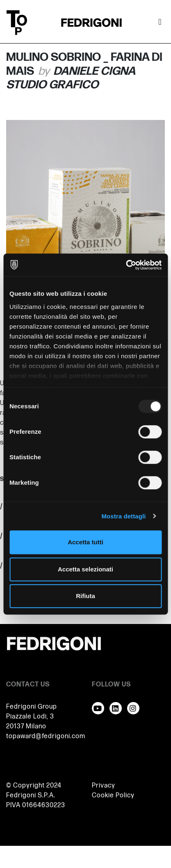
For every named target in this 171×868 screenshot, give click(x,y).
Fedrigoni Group (32, 707)
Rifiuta (85, 596)
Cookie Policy (113, 795)
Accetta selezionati (85, 569)
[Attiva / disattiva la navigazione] (160, 23)
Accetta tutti (85, 542)
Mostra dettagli (123, 516)
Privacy (104, 786)
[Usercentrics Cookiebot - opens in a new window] (126, 265)
